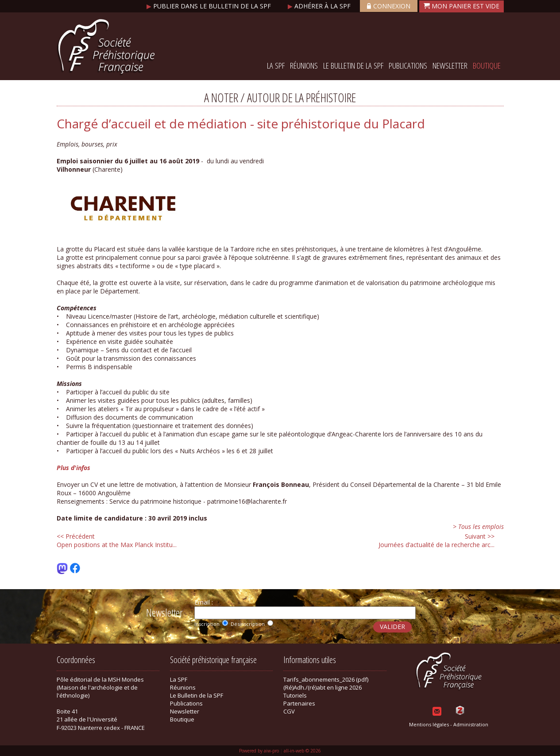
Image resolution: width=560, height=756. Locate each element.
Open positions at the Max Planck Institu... (117, 540)
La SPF (276, 66)
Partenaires (299, 703)
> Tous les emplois (478, 526)
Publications (408, 66)
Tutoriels (295, 695)
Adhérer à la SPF (320, 6)
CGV (289, 711)
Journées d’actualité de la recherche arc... (436, 540)
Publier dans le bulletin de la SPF (210, 6)
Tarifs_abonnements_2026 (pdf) (326, 679)
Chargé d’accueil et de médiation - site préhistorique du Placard (241, 123)
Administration (471, 724)
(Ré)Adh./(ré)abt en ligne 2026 (322, 687)
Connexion (389, 6)
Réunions (304, 66)
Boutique (487, 66)
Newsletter (450, 66)
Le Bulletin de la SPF (353, 66)
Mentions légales (429, 724)
